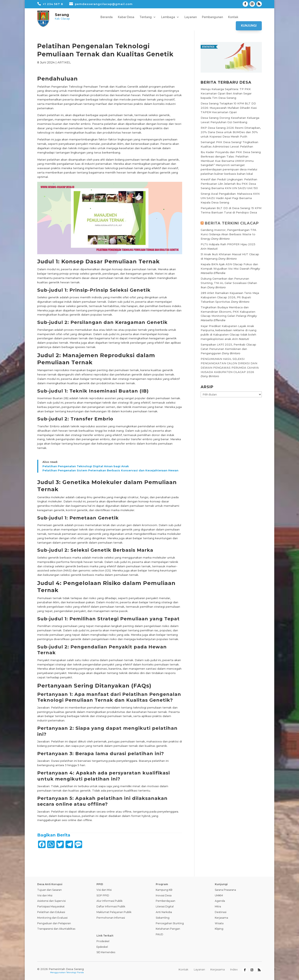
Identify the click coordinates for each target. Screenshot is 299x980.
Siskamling (163, 918)
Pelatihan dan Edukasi (51, 912)
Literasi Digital (165, 906)
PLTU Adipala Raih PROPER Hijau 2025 (228, 244)
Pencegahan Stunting (170, 923)
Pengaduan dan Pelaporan (54, 923)
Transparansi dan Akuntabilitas (56, 929)
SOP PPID (103, 895)
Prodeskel (103, 941)
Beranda (107, 17)
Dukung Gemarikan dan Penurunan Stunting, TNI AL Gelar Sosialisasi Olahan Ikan (229, 283)
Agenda (220, 901)
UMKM (219, 895)
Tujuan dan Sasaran (49, 890)
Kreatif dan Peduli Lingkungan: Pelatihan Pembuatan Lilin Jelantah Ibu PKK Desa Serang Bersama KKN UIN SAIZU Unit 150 (229, 184)
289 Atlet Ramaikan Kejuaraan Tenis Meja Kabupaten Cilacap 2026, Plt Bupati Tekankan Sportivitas (230, 297)
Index (234, 969)
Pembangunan (212, 17)
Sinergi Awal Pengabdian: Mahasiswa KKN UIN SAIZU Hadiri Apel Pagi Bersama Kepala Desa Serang (230, 198)
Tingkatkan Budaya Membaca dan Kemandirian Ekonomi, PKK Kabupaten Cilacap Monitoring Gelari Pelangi (228, 312)
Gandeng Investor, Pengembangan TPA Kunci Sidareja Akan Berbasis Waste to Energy (229, 234)
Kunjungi (249, 26)
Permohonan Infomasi (111, 918)
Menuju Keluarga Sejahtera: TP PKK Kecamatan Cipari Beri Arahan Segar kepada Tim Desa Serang (226, 93)
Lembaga (168, 17)
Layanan (191, 17)
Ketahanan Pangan (168, 929)
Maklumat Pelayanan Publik (114, 912)
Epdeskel (102, 947)
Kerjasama (221, 918)
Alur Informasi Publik (109, 901)
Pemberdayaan (166, 901)
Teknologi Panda (75, 972)
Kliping (219, 929)
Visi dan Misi (45, 895)
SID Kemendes (106, 952)
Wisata (219, 923)
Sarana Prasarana (225, 890)
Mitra (218, 906)
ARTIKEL (64, 62)
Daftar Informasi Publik (111, 906)
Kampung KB (164, 890)
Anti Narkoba (164, 912)
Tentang (146, 17)
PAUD (159, 934)
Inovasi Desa (164, 895)
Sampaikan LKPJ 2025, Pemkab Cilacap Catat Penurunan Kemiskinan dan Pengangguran (228, 349)
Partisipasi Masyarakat (51, 906)
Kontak (233, 17)
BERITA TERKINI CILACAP (232, 223)
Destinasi (221, 912)
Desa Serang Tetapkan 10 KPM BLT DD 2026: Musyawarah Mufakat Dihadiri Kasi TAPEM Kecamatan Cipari (229, 108)
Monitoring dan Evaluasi (52, 918)
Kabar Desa (126, 17)
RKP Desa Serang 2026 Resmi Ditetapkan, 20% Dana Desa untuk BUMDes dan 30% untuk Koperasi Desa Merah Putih (231, 132)
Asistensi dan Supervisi (51, 901)
